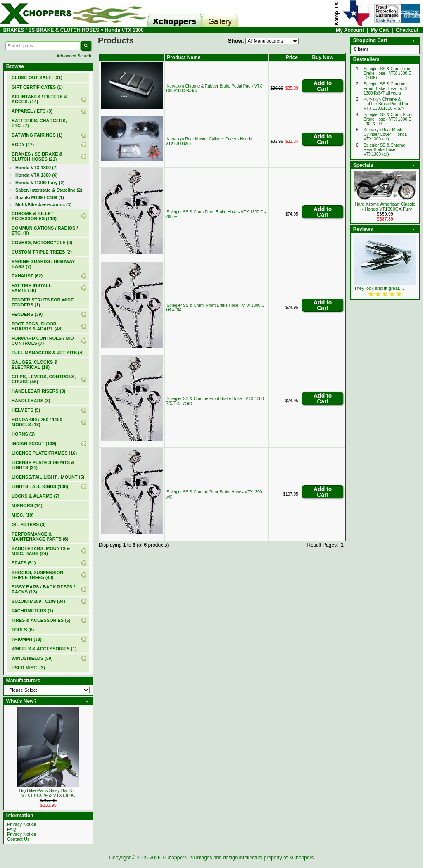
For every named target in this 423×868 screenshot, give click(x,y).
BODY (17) (23, 145)
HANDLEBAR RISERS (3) (38, 391)
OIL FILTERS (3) (29, 524)
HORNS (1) (23, 434)
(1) (37, 87)
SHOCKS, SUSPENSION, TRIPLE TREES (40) (38, 575)
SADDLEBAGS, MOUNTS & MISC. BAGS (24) (41, 551)
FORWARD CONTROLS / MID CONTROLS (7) (43, 341)
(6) (37, 175)
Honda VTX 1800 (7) (37, 168)
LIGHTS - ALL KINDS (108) (40, 486)
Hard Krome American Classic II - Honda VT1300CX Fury (385, 206)
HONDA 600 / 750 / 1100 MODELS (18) (37, 422)
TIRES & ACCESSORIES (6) (41, 620)
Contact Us (18, 839)
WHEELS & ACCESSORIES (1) (44, 649)
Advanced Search (74, 56)
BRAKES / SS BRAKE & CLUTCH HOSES (51, 30)
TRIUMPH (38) (27, 639)
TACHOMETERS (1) (32, 611)
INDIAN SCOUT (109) (34, 443)
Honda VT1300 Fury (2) (40, 183)
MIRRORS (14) (27, 505)
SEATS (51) (24, 563)
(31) (37, 78)
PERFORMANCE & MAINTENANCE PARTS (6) (40, 536)
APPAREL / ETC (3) (32, 111)
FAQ (12, 829)
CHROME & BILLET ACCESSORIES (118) (34, 216)
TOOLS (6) (23, 630)
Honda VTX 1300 (124, 30)
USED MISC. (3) (28, 668)
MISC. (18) (23, 515)
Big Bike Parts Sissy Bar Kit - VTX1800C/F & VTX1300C (48, 793)
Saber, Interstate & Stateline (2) (49, 190)
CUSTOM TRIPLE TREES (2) (42, 252)
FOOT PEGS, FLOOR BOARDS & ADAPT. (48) (37, 326)
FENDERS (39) (27, 314)
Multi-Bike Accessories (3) (44, 205)
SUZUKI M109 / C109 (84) (38, 601)
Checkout (407, 30)
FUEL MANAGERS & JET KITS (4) (48, 353)
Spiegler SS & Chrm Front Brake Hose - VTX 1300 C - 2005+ (387, 73)
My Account (350, 30)
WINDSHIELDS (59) (32, 658)
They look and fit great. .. (379, 288)
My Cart (380, 30)
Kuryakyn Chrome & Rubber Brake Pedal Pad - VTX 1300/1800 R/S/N (388, 104)
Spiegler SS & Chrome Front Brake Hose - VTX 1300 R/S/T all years (386, 89)
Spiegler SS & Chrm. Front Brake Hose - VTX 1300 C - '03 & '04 (388, 119)
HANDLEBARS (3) (31, 401)
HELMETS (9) (26, 410)
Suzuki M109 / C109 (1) (40, 197)
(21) (37, 157)
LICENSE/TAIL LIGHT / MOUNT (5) (48, 477)
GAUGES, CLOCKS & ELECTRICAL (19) (34, 365)
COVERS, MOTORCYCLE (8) (42, 242)
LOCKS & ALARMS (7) (36, 496)
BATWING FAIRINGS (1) (37, 135)
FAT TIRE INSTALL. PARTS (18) (32, 288)
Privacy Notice (21, 824)
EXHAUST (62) (27, 276)
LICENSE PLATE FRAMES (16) (44, 453)
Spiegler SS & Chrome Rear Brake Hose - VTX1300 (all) (384, 150)
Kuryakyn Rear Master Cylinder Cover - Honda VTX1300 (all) (385, 134)
